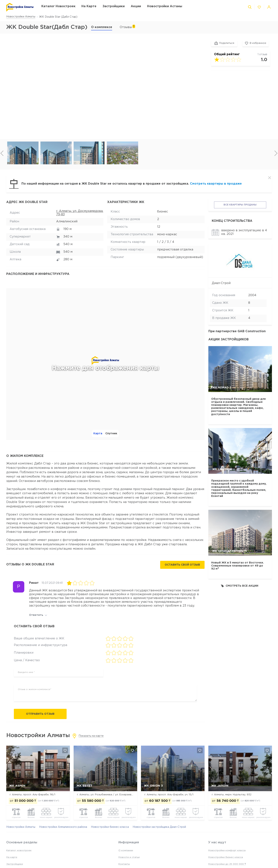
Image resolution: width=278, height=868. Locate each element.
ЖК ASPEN (17, 786)
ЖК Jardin (220, 786)
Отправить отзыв (40, 714)
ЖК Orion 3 (153, 786)
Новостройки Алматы (21, 17)
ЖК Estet (84, 786)
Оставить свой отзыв (182, 565)
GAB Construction (252, 331)
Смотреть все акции (240, 586)
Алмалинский (67, 222)
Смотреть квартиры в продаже (216, 184)
